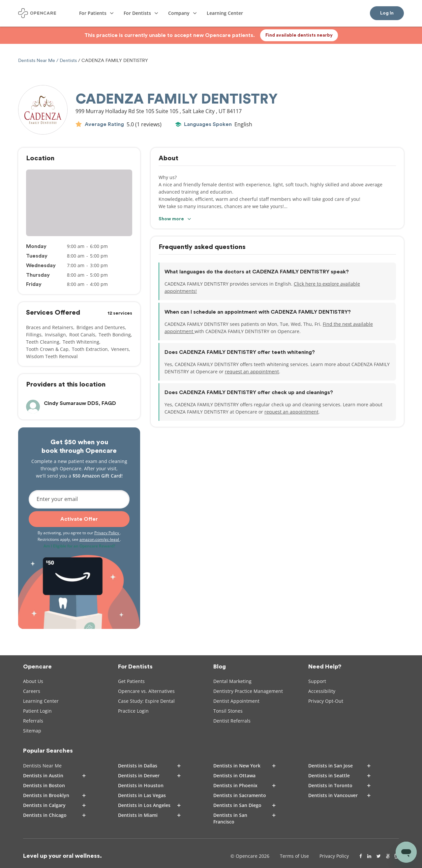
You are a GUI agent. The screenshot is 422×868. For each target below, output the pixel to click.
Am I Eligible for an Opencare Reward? (79, 546)
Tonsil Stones (228, 711)
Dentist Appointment (236, 701)
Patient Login (37, 711)
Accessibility (322, 691)
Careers (32, 691)
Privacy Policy (107, 533)
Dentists (68, 61)
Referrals (33, 721)
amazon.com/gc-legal (100, 539)
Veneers (120, 349)
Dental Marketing (232, 681)
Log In (387, 13)
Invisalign (55, 335)
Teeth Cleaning (43, 342)
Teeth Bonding (115, 335)
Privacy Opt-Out (326, 701)
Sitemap (32, 731)
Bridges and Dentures (101, 327)
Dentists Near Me (37, 61)
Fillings (34, 335)
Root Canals (82, 335)
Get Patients (131, 681)
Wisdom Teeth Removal (52, 356)
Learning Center (41, 701)
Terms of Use (294, 856)
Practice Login (133, 711)
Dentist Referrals (232, 721)
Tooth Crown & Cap (47, 349)
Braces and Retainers (50, 327)
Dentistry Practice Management (248, 691)
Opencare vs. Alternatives (146, 691)
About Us (33, 681)
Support (317, 681)
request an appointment (252, 372)
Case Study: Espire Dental (146, 701)
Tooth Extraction (90, 349)
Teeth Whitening (81, 342)
